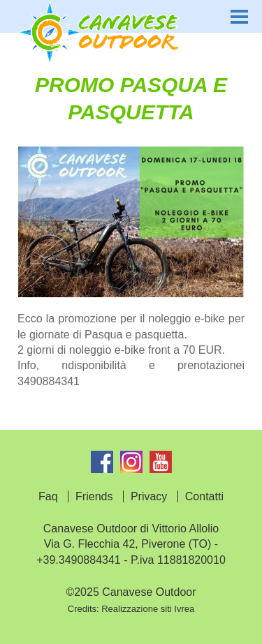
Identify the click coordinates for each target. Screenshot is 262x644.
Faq (48, 496)
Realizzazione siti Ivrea (148, 609)
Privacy (149, 496)
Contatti (204, 496)
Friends (94, 496)
